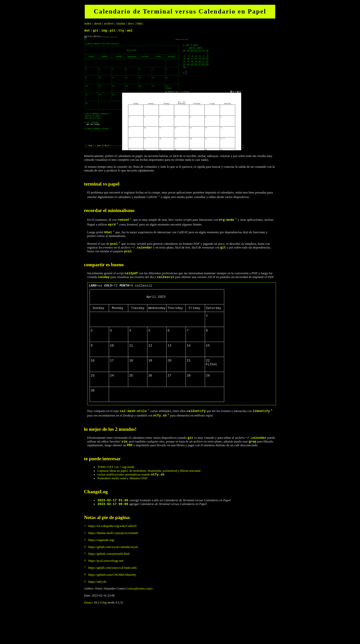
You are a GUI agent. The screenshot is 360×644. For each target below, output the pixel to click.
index (88, 23)
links (140, 23)
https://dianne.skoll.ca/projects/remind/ (113, 565)
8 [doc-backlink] (272, 438)
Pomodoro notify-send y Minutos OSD (122, 509)
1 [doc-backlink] (159, 197)
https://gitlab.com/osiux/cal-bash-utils (112, 600)
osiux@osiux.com (139, 621)
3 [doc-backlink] (236, 219)
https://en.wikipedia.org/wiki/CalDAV (113, 558)
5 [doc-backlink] (114, 232)
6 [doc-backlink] (119, 243)
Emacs (88, 635)
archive (109, 23)
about (97, 23)
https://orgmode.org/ (101, 572)
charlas (120, 23)
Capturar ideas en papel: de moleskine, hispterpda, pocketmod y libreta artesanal (149, 501)
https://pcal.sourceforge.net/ (106, 593)
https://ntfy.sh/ (97, 614)
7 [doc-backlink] (148, 438)
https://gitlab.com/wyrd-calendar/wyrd (113, 579)
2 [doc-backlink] (131, 219)
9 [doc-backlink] (168, 442)
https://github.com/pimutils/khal (109, 586)
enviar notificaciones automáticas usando (131, 505)
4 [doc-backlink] (117, 224)
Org (104, 635)
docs (131, 23)
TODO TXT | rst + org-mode (116, 497)
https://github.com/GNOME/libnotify (112, 607)
